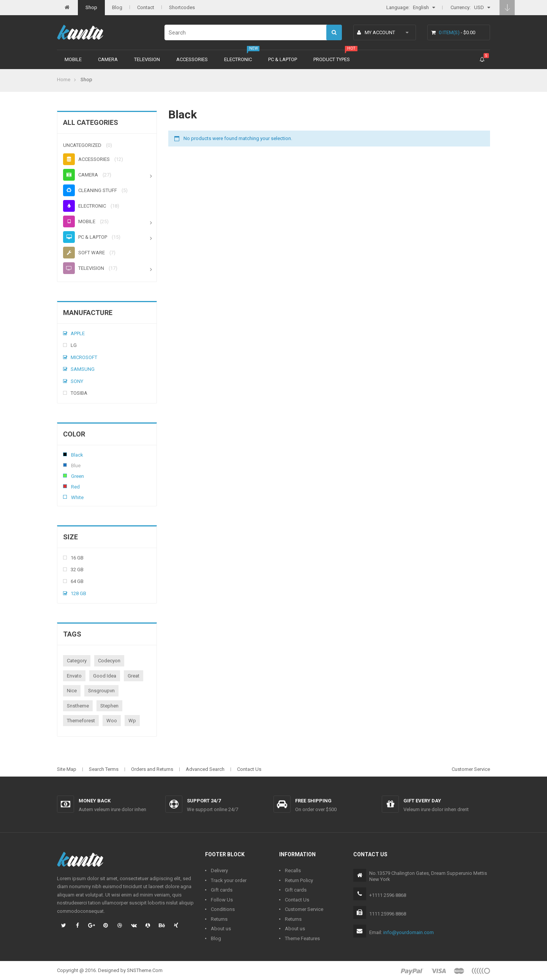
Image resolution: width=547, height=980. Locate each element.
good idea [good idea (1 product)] (105, 676)
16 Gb (77, 558)
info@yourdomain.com (409, 932)
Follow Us (222, 900)
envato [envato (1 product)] (74, 676)
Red (65, 486)
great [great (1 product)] (134, 676)
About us (221, 929)
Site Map (67, 769)
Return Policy (299, 880)
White (65, 497)
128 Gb (78, 593)
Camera (108, 59)
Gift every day (422, 801)
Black (65, 454)
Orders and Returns (152, 769)
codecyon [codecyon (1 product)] (109, 661)
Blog (117, 7)
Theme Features (302, 938)
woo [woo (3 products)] (112, 721)
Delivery (219, 870)
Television (147, 59)
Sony (77, 381)
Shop (91, 7)
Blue (65, 465)
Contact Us (249, 769)
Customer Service (471, 769)
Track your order (229, 880)
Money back (95, 801)
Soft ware (84, 253)
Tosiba (79, 393)
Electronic (238, 59)
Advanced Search (205, 769)
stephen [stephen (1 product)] (109, 706)
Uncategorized (82, 145)
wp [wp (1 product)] (132, 721)
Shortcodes (182, 7)
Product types (332, 59)
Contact (146, 7)
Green (65, 476)
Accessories (192, 59)
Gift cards (222, 890)
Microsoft (84, 357)
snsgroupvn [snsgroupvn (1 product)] (101, 691)
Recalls (293, 870)
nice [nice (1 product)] (72, 691)
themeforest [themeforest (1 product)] (81, 721)
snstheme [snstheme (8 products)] (78, 706)
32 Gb (77, 570)
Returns (219, 919)
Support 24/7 (204, 801)
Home (64, 80)
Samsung (83, 369)
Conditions (223, 909)
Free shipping (313, 801)
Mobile (73, 59)
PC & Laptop (283, 59)
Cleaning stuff (90, 190)
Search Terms (104, 769)
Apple (78, 333)
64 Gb (77, 581)
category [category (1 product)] (77, 661)
